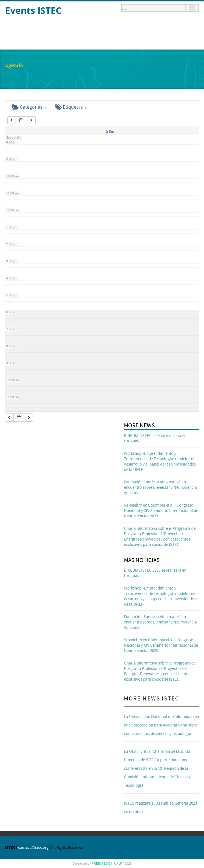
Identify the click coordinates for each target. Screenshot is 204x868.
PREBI (97, 863)
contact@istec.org (33, 848)
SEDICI (107, 863)
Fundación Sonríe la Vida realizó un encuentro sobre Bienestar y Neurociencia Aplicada (160, 487)
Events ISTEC (33, 10)
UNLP (118, 863)
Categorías (29, 107)
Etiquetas (71, 107)
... (124, 8)
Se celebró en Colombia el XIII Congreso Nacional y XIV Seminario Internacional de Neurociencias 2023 (161, 511)
